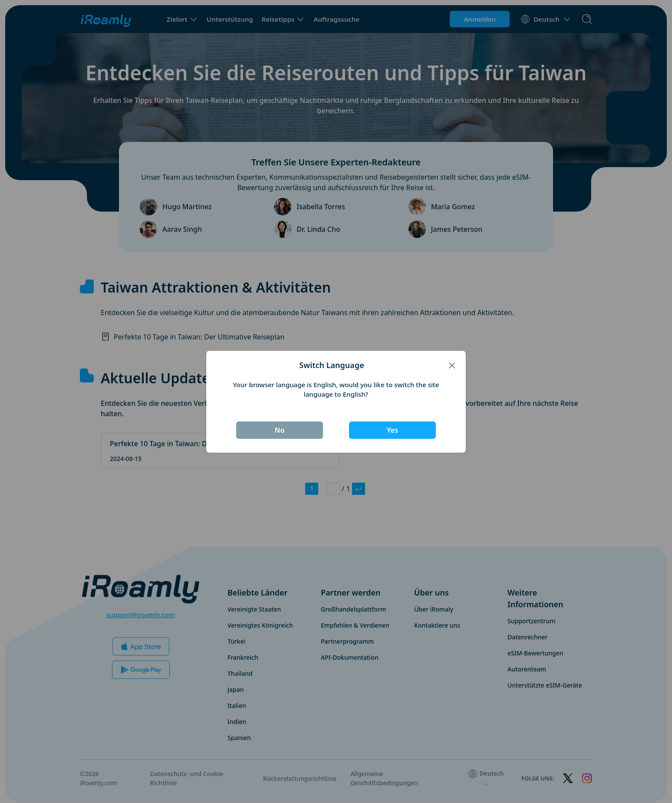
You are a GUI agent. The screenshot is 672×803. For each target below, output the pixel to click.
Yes (392, 430)
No (280, 430)
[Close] (452, 365)
